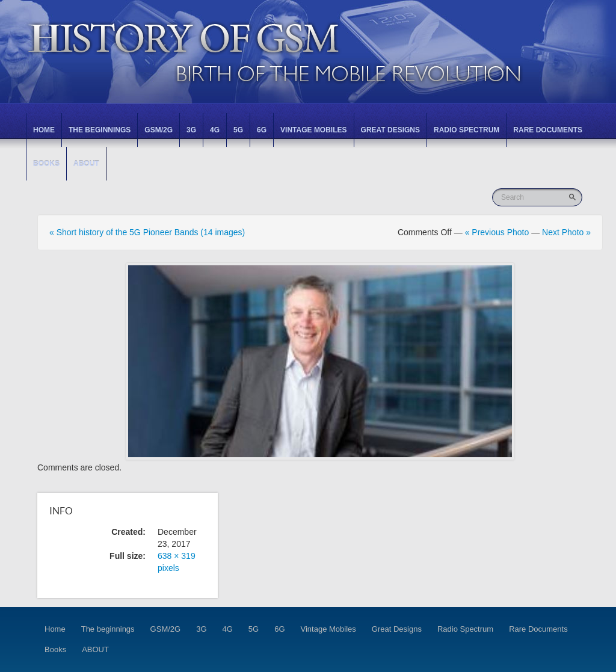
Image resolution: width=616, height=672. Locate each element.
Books (46, 164)
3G (191, 130)
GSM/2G (159, 130)
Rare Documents (548, 130)
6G (262, 130)
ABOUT (86, 164)
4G (215, 130)
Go (574, 197)
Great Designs (390, 130)
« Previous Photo (497, 232)
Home (44, 130)
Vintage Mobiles (313, 130)
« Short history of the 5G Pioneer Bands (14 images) (147, 232)
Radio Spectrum (467, 130)
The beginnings (100, 130)
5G (238, 130)
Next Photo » (566, 232)
